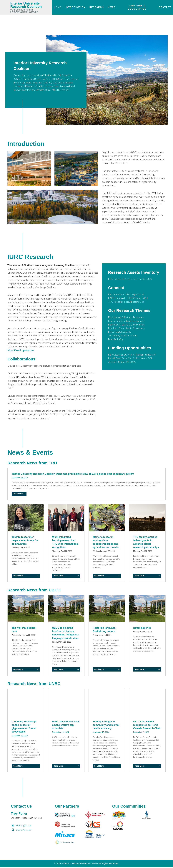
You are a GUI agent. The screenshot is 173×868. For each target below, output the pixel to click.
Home (58, 7)
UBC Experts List (135, 301)
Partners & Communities (137, 7)
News (112, 7)
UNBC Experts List (138, 304)
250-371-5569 (21, 830)
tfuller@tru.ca (21, 826)
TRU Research (116, 308)
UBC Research (116, 301)
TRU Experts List (135, 308)
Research (97, 7)
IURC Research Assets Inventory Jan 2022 (130, 285)
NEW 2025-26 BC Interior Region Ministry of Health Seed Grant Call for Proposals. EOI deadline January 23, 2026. (132, 365)
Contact (165, 7)
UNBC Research (117, 304)
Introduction (75, 7)
